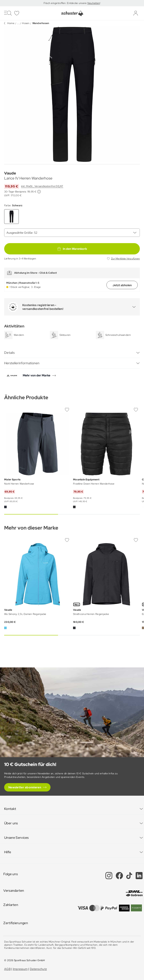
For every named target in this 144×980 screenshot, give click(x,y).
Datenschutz (38, 969)
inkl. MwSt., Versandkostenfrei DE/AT (42, 186)
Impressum (20, 969)
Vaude (10, 173)
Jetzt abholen (122, 285)
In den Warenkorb (72, 249)
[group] (72, 94)
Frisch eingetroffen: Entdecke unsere (65, 3)
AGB (7, 969)
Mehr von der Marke (37, 375)
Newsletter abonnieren (25, 787)
